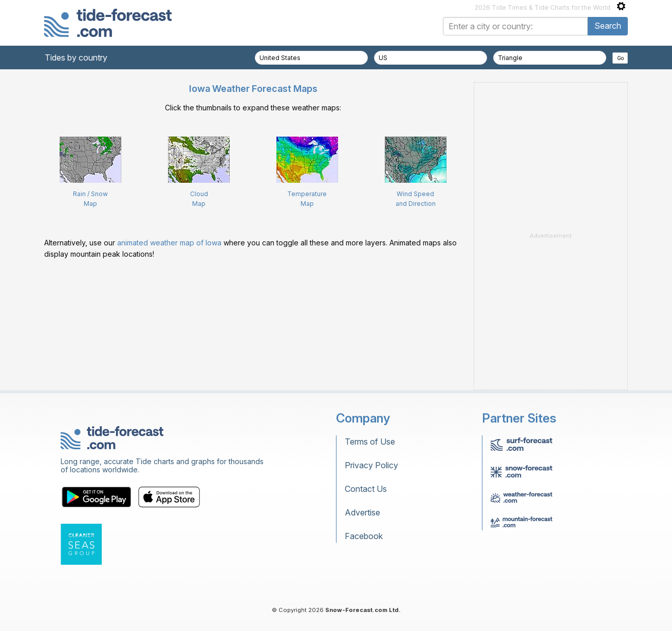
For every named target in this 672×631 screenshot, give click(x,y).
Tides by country (76, 58)
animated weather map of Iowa (169, 243)
